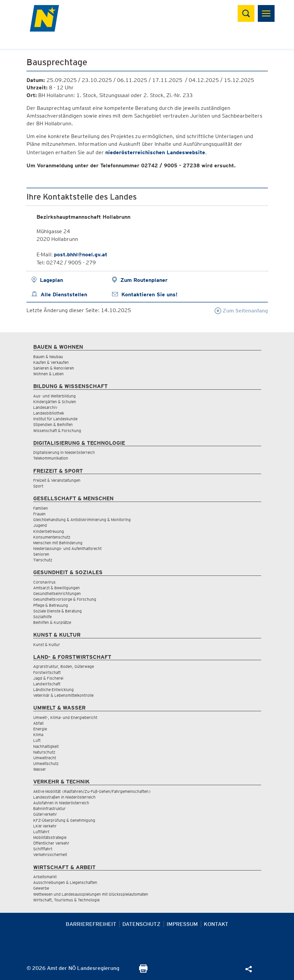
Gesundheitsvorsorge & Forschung (65, 599)
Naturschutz (44, 752)
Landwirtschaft (47, 684)
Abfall (38, 723)
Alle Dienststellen (64, 294)
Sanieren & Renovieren (54, 368)
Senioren (41, 554)
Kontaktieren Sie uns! (149, 294)
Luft (37, 740)
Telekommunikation (51, 458)
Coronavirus (44, 582)
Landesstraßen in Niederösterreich (64, 797)
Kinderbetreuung (49, 531)
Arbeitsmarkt (45, 877)
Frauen (39, 514)
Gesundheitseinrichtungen (57, 593)
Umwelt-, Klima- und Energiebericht (65, 717)
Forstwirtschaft (47, 672)
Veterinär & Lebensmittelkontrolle (63, 695)
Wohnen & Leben (48, 374)
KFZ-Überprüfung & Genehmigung (64, 820)
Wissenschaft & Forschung (57, 431)
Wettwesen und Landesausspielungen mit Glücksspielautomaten (91, 894)
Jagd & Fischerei (48, 678)
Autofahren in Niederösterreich (61, 803)
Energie (40, 729)
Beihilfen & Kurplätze (52, 622)
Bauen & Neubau (48, 357)
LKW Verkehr (45, 826)
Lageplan (51, 280)
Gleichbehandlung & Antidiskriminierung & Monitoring (82, 520)
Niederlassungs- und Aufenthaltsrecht (67, 548)
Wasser (40, 769)
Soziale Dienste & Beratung (57, 611)
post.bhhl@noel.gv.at (81, 254)
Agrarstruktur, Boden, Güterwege (64, 666)
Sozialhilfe (42, 617)
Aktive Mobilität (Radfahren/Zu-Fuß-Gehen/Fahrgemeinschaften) (92, 791)
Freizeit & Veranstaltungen (57, 480)
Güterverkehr (45, 814)
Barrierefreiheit (91, 924)
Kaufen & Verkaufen (51, 362)
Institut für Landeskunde (55, 419)
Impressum (182, 924)
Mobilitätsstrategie (50, 837)
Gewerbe (41, 888)
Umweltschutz (46, 763)
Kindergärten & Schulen (55, 402)
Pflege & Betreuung (51, 605)
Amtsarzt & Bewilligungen (56, 588)
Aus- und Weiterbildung (54, 396)
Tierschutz (43, 560)
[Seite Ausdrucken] (143, 971)
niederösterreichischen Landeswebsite (155, 152)
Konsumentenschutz (52, 537)
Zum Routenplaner (144, 280)
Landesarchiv (45, 407)
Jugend (40, 525)
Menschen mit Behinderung (58, 543)
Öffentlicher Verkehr (51, 843)
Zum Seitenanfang (241, 311)
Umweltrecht (45, 758)
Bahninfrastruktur (49, 808)
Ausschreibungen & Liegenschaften (65, 882)
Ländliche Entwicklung (53, 690)
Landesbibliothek (49, 413)
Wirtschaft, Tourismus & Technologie (66, 900)
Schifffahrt (43, 849)
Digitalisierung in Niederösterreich (64, 452)
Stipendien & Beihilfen (53, 424)
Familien (41, 508)
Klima (38, 735)
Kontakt (216, 924)
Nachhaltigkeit (46, 746)
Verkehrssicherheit (50, 855)
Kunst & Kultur (47, 645)
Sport (38, 486)
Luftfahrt (41, 832)
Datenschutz (141, 924)
